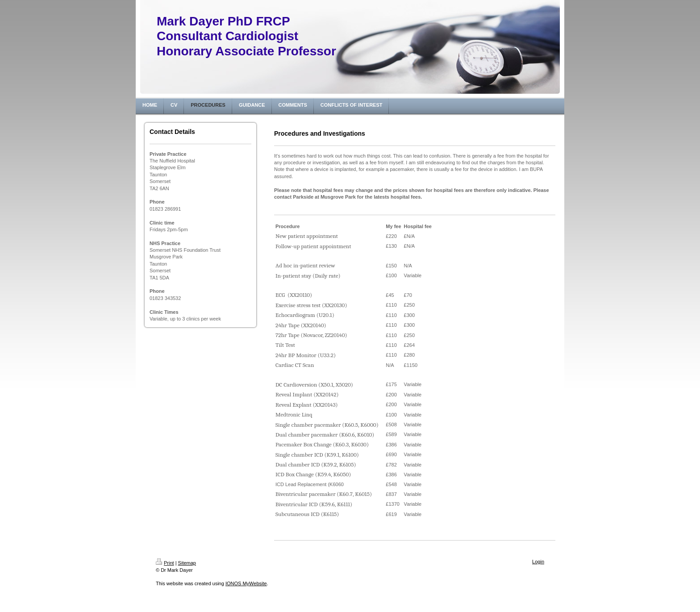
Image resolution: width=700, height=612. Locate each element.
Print (165, 563)
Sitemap (187, 563)
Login (538, 562)
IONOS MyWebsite (246, 583)
